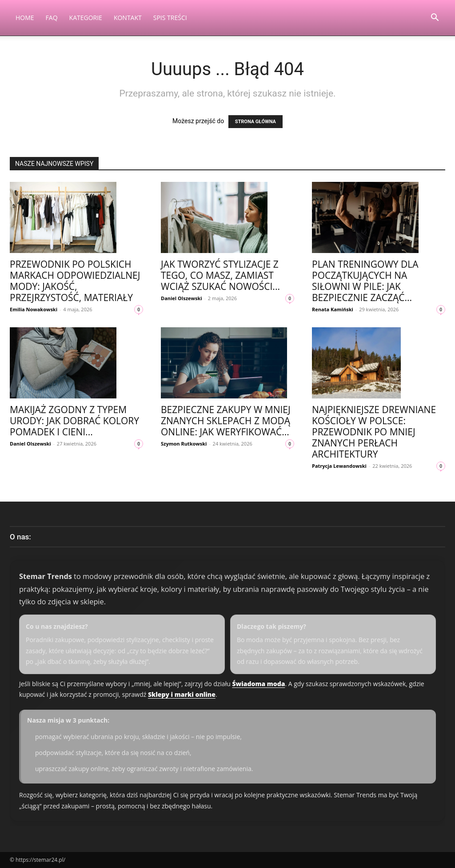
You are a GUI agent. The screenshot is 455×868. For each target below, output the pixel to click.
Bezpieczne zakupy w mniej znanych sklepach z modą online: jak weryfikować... (226, 421)
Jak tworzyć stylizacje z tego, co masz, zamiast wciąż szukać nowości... (220, 275)
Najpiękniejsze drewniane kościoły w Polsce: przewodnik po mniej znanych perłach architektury (374, 432)
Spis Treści (170, 18)
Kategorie (86, 18)
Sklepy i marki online (182, 694)
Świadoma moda (258, 684)
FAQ (52, 18)
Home (25, 18)
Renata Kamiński (333, 309)
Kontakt (128, 18)
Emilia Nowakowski (34, 309)
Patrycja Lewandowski (339, 466)
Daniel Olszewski (182, 298)
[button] (435, 18)
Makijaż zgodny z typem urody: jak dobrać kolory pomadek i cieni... (74, 421)
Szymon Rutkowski (184, 444)
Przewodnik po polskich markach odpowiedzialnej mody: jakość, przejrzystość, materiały (75, 281)
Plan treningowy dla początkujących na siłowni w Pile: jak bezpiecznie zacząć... (365, 281)
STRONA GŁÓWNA (255, 122)
